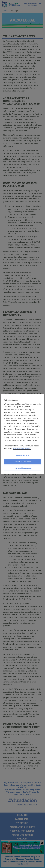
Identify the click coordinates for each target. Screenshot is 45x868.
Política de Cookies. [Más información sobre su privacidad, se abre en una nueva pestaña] (22, 449)
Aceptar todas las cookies (22, 462)
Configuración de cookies (23, 468)
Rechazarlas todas (22, 456)
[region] (22, 434)
